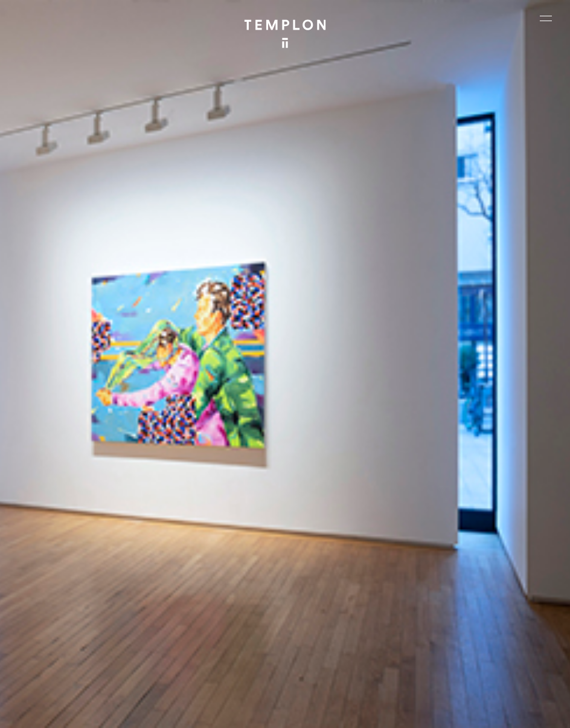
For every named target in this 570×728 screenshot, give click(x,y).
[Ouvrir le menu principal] (546, 18)
